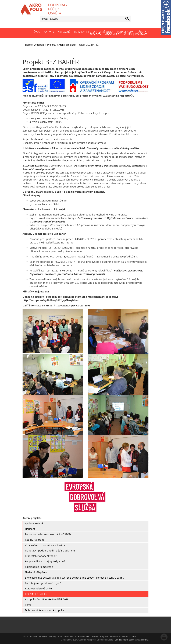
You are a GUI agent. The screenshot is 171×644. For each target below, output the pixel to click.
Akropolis (39, 45)
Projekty (51, 45)
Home (28, 45)
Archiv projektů (67, 45)
